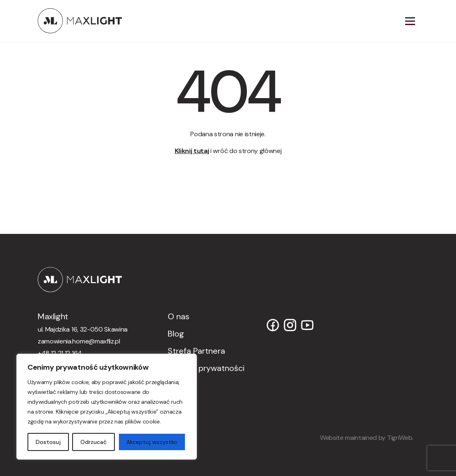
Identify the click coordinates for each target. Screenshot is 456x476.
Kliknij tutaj (192, 151)
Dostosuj (48, 442)
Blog (176, 334)
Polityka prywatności (206, 368)
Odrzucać (93, 442)
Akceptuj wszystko (152, 442)
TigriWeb (400, 438)
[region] (107, 407)
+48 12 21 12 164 (60, 353)
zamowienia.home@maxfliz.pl (79, 341)
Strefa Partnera (196, 351)
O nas (179, 316)
